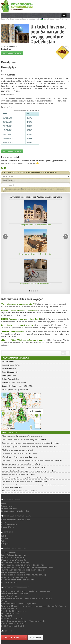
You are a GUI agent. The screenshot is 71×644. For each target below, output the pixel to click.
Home (3, 19)
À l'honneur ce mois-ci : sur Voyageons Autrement (22, 436)
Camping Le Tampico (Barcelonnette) (15, 577)
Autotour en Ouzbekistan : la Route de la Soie (35, 254)
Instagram (5, 544)
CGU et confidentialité (9, 525)
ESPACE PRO (36, 638)
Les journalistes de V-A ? (10, 508)
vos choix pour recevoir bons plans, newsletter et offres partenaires (34, 189)
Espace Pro (5, 503)
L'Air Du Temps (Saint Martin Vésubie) (14, 560)
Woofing (4, 601)
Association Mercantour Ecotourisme (15, 594)
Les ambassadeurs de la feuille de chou (15, 511)
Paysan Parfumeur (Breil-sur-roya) (13, 555)
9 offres (9, 369)
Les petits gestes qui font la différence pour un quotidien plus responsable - (29, 446)
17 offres (11, 365)
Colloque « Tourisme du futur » (12, 619)
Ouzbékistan (48, 19)
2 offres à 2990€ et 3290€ (14, 383)
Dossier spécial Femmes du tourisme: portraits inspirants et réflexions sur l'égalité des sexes (34, 606)
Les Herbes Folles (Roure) (10, 582)
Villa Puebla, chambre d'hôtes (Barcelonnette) (18, 580)
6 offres (11, 372)
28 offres (8, 362)
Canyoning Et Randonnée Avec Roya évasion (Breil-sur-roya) (22, 565)
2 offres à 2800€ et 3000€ (18, 386)
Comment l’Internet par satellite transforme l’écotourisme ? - (24, 481)
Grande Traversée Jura (9, 596)
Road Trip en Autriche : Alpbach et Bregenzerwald (19, 604)
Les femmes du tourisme (10, 614)
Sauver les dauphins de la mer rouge (14, 611)
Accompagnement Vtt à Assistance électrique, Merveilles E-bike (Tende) (27, 567)
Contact (4, 522)
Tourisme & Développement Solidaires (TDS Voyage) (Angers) (23, 570)
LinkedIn (4, 536)
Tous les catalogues (8, 552)
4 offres (9, 376)
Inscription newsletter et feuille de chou (16, 520)
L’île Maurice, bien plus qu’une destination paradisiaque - (24, 467)
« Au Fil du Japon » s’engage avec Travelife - (19, 457)
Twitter (4, 541)
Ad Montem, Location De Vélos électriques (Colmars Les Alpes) (23, 575)
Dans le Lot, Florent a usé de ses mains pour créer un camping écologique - (29, 471)
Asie (38, 19)
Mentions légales (7, 527)
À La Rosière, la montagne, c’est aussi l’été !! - (20, 491)
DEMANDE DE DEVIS (12, 638)
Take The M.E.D (7, 616)
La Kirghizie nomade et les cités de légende (35, 225)
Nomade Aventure (29, 19)
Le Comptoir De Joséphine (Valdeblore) (15, 562)
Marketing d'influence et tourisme (13, 623)
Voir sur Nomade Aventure (12, 53)
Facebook (5, 539)
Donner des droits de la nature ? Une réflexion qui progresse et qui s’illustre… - (31, 443)
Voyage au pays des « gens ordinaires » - (19, 474)
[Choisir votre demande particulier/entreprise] (25, 638)
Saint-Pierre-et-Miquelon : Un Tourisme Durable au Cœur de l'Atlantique (27, 599)
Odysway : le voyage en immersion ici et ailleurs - (21, 464)
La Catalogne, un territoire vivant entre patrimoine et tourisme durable (27, 591)
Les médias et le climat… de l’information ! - (20, 453)
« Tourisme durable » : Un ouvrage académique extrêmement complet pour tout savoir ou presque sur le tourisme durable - (34, 486)
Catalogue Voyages (14, 19)
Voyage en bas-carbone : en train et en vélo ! (36, 284)
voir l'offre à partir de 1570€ (15, 390)
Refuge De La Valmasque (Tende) (13, 557)
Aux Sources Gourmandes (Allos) (13, 572)
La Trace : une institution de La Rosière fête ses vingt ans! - (24, 440)
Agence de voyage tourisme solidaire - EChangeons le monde (23, 621)
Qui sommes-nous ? (8, 506)
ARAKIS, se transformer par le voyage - (18, 450)
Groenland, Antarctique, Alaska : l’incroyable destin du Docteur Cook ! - (27, 478)
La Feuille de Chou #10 (9, 609)
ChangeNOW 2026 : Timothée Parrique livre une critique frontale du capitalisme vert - (32, 460)
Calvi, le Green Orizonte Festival (13, 626)
